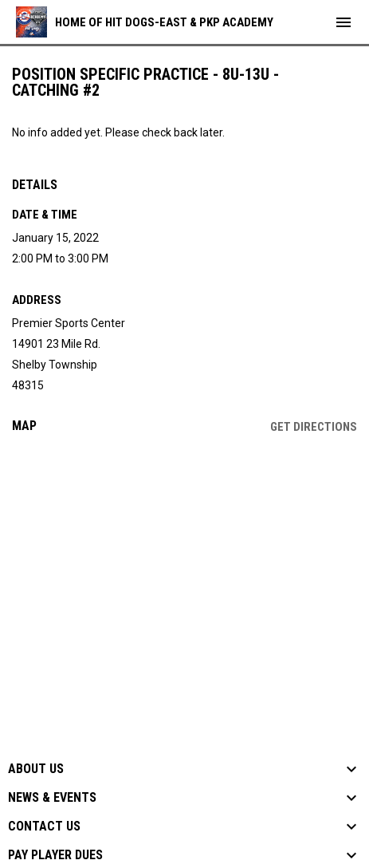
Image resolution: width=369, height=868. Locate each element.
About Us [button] (36, 769)
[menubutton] (343, 22)
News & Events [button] (52, 798)
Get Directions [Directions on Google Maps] (314, 427)
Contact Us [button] (44, 827)
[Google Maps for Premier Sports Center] (184, 568)
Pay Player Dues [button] (55, 855)
